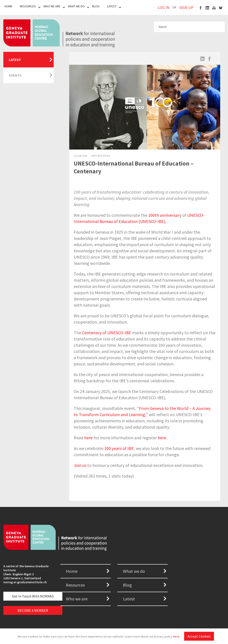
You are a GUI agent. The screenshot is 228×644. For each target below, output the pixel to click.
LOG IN (164, 7)
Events (15, 75)
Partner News (101, 156)
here (176, 636)
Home (8, 6)
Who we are (77, 599)
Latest (112, 6)
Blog (96, 6)
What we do (134, 571)
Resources (28, 6)
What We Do (76, 6)
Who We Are (52, 6)
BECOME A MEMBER (33, 610)
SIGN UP (186, 7)
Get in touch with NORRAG (33, 596)
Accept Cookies (199, 636)
